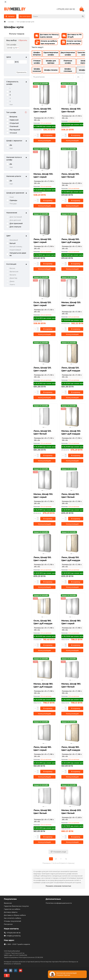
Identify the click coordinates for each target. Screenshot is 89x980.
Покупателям (10, 899)
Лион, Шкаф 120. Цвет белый (42, 432)
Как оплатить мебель (13, 918)
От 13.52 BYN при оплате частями (72, 320)
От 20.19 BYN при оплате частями (72, 510)
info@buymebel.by (13, 936)
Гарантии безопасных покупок (16, 906)
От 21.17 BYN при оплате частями (72, 826)
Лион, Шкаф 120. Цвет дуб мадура (71, 369)
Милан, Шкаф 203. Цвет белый (71, 812)
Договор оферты (11, 912)
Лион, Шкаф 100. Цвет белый (70, 175)
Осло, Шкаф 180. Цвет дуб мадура (43, 622)
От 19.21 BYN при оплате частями (72, 636)
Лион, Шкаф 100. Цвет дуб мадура (71, 241)
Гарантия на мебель (12, 909)
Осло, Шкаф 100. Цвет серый (42, 110)
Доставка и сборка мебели (15, 915)
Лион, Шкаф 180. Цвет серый (43, 749)
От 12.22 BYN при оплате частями (72, 124)
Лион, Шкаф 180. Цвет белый (43, 812)
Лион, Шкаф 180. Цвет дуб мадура (71, 749)
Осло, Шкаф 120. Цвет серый (42, 304)
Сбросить (23, 40)
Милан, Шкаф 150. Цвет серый (43, 496)
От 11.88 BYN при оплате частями (45, 126)
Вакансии (8, 903)
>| (66, 859)
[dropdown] (5, 2)
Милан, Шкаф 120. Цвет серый (71, 304)
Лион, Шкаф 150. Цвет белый (70, 496)
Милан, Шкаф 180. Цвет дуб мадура (43, 685)
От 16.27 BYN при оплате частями (72, 447)
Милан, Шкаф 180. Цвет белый (71, 685)
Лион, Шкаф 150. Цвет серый (42, 559)
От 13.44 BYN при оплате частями (45, 318)
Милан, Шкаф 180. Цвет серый (71, 622)
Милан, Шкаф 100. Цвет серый (43, 175)
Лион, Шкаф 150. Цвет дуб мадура (71, 559)
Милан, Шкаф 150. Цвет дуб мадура (71, 432)
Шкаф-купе (12, 48)
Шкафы (11, 22)
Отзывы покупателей (12, 921)
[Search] (58, 16)
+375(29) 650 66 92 (66, 9)
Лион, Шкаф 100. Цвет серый (43, 241)
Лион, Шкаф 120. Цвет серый (42, 369)
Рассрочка (8, 924)
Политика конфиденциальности (59, 903)
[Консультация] (44, 141)
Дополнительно (53, 899)
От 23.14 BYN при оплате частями (45, 763)
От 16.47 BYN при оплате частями (45, 383)
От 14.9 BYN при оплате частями (72, 192)
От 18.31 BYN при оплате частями (45, 636)
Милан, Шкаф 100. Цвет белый (71, 110)
